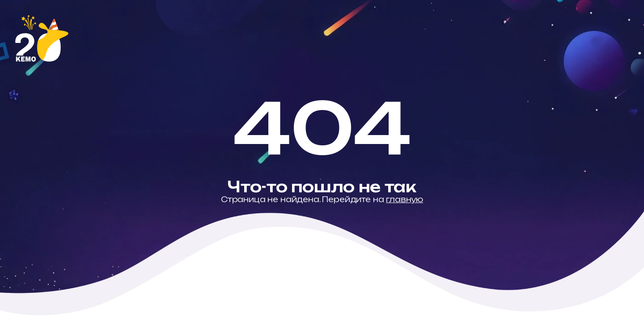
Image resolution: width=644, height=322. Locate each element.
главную (405, 199)
